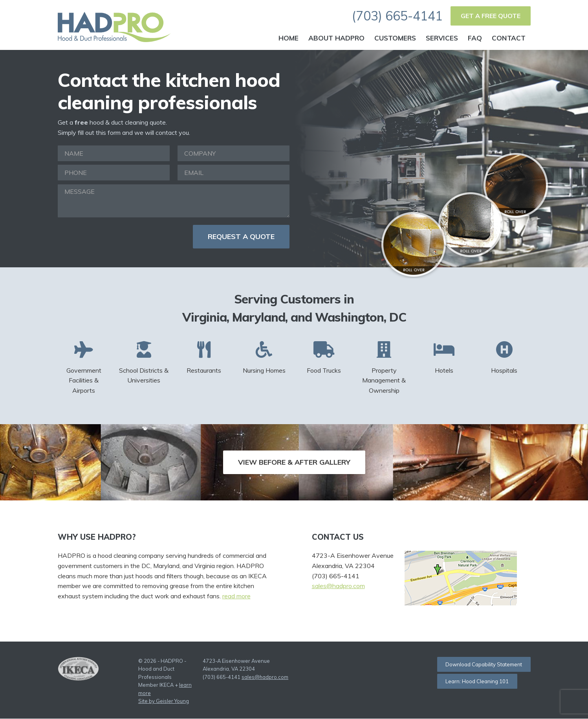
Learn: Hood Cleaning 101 (477, 681)
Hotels (444, 358)
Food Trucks (324, 358)
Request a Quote (241, 236)
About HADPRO (336, 38)
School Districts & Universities (144, 363)
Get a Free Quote (491, 16)
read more (236, 596)
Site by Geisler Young (164, 701)
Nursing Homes (264, 358)
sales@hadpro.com (338, 586)
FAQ (475, 38)
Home (289, 38)
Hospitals (504, 358)
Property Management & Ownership (384, 368)
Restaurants (204, 358)
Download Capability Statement (484, 664)
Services (442, 38)
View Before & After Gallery (294, 462)
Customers (395, 38)
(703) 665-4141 (397, 16)
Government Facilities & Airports (84, 368)
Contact (509, 38)
